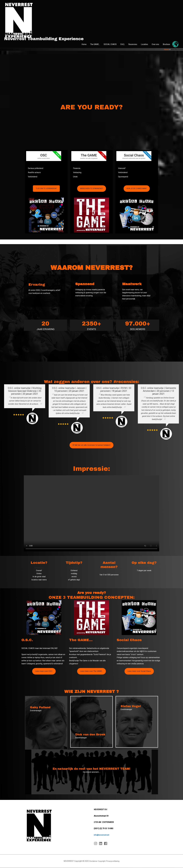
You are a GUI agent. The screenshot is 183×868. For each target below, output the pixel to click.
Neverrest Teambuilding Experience (44, 39)
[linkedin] (101, 844)
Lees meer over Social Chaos (139, 671)
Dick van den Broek (91, 735)
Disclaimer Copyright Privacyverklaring (104, 861)
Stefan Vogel (131, 706)
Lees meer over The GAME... (92, 671)
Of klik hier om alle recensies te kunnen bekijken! (91, 445)
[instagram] (96, 844)
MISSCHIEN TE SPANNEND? (91, 189)
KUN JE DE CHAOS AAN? (137, 189)
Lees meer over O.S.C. (44, 671)
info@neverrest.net (102, 835)
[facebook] (106, 844)
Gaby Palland (41, 708)
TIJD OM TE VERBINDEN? (46, 189)
